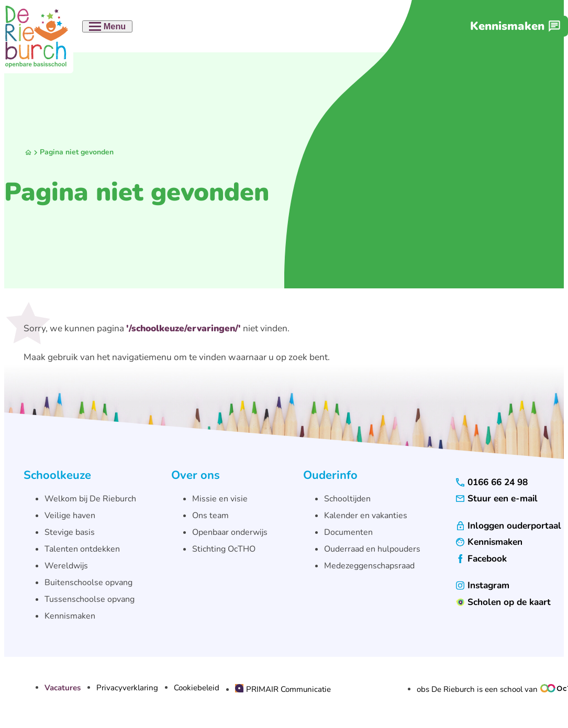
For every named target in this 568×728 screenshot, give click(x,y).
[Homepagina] (28, 153)
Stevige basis (70, 532)
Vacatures (63, 688)
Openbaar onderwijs (230, 532)
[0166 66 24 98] (492, 482)
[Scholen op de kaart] (503, 602)
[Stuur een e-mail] (497, 499)
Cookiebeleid (197, 688)
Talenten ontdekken (82, 549)
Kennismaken (70, 616)
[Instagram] (483, 585)
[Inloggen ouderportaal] (509, 526)
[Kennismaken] (515, 26)
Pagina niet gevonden (77, 152)
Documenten (348, 532)
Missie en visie (220, 499)
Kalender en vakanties (366, 516)
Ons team (210, 516)
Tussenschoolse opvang (90, 599)
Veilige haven (70, 516)
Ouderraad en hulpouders (372, 549)
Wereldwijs (66, 566)
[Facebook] (481, 559)
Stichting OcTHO (224, 549)
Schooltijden (347, 499)
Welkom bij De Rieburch (90, 499)
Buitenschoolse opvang (88, 583)
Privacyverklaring (127, 688)
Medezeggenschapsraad (369, 566)
